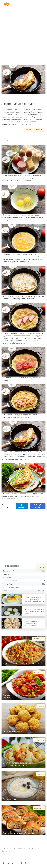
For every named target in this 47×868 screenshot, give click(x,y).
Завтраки (8, 61)
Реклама (18, 848)
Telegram (22, 506)
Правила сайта (6, 858)
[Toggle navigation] (44, 4)
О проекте (6, 848)
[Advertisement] (23, 34)
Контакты (6, 851)
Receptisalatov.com (12, 855)
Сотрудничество (32, 848)
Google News (38, 506)
